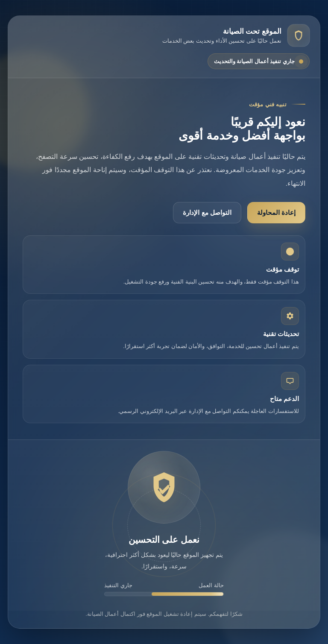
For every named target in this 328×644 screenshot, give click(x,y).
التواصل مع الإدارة (207, 212)
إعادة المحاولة (276, 212)
